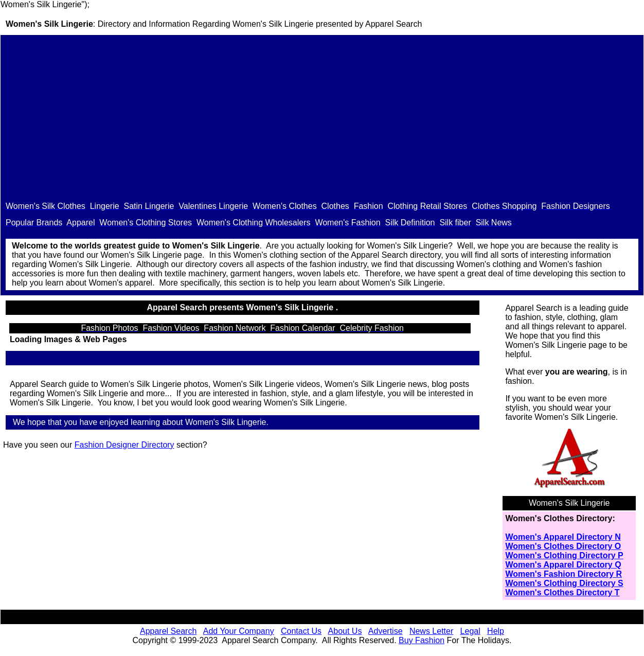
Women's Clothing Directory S (564, 583)
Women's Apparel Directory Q (563, 565)
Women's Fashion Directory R (563, 574)
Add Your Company (239, 631)
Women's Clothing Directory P (564, 555)
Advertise (386, 631)
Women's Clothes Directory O (563, 546)
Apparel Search (393, 24)
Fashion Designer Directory (124, 445)
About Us (345, 631)
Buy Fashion (422, 640)
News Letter (431, 631)
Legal (470, 631)
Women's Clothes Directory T (562, 592)
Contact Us (301, 631)
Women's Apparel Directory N (563, 537)
